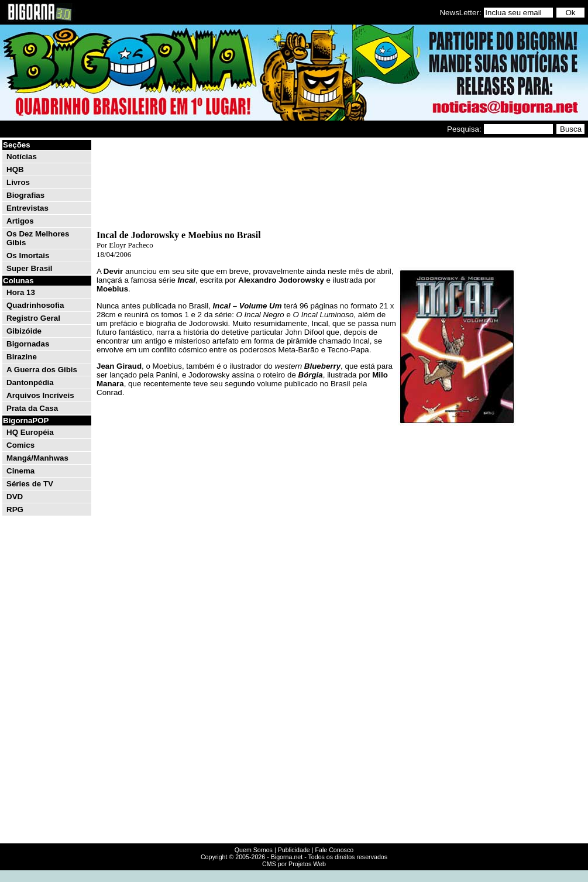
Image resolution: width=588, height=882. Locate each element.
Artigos (20, 221)
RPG (15, 509)
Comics (20, 445)
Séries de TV (30, 484)
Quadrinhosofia (35, 305)
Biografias (25, 195)
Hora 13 (21, 292)
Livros (18, 182)
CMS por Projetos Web (294, 864)
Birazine (22, 357)
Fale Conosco (334, 850)
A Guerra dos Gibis (42, 370)
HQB (15, 169)
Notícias (22, 157)
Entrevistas (27, 208)
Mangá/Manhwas (37, 458)
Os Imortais (28, 255)
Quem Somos (254, 850)
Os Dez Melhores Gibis (38, 238)
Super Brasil (30, 268)
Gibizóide (24, 331)
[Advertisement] (551, 315)
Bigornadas (28, 344)
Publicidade (294, 850)
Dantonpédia (30, 382)
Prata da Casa (32, 408)
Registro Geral (33, 318)
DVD (15, 497)
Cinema (20, 471)
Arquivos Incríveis (40, 395)
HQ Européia (30, 432)
